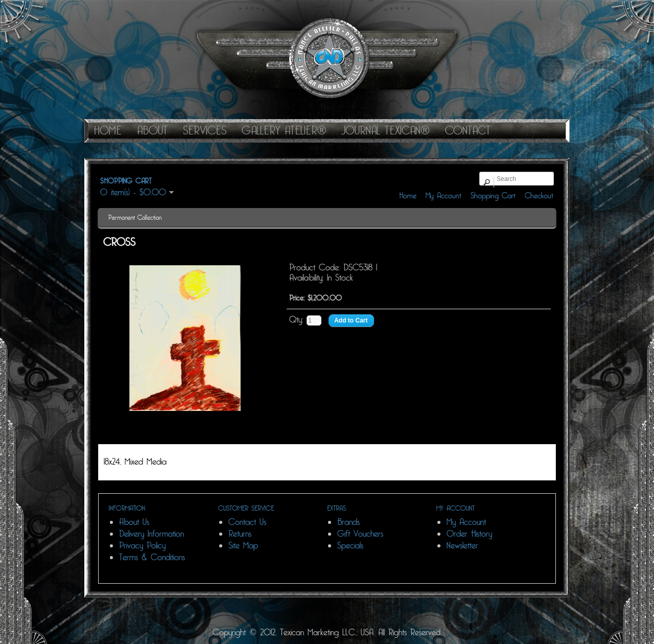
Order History (469, 534)
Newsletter (462, 546)
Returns (240, 534)
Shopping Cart (493, 196)
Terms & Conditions (152, 557)
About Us (134, 522)
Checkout (539, 196)
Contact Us (247, 522)
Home (408, 196)
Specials (350, 546)
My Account (443, 196)
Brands (348, 522)
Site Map (243, 546)
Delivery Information (151, 534)
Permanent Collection (135, 218)
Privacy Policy (142, 546)
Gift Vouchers (360, 534)
